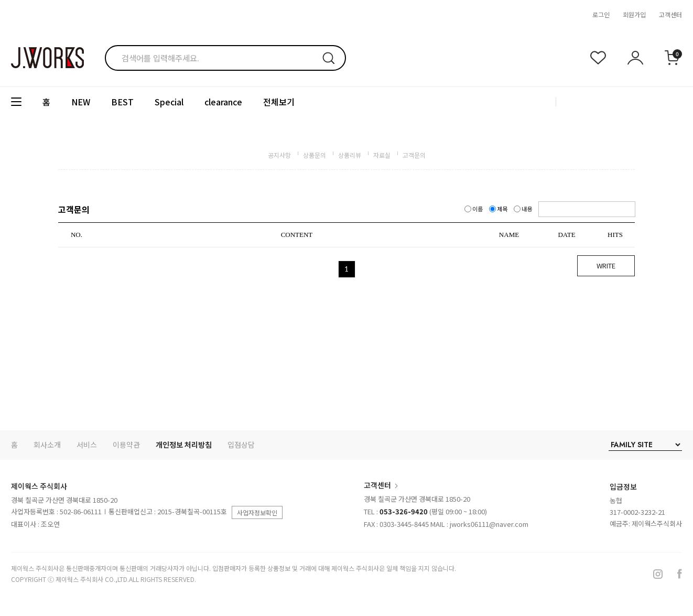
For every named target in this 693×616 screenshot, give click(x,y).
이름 (474, 209)
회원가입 (634, 14)
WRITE (606, 266)
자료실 (382, 155)
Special (169, 102)
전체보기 (279, 102)
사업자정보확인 (257, 512)
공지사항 (279, 155)
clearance (223, 102)
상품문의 (315, 155)
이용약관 (126, 445)
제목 (499, 209)
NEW (81, 102)
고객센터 (670, 14)
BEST (122, 102)
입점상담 (241, 445)
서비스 (87, 445)
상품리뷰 (350, 155)
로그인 (601, 14)
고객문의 (414, 155)
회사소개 (47, 445)
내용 (523, 209)
